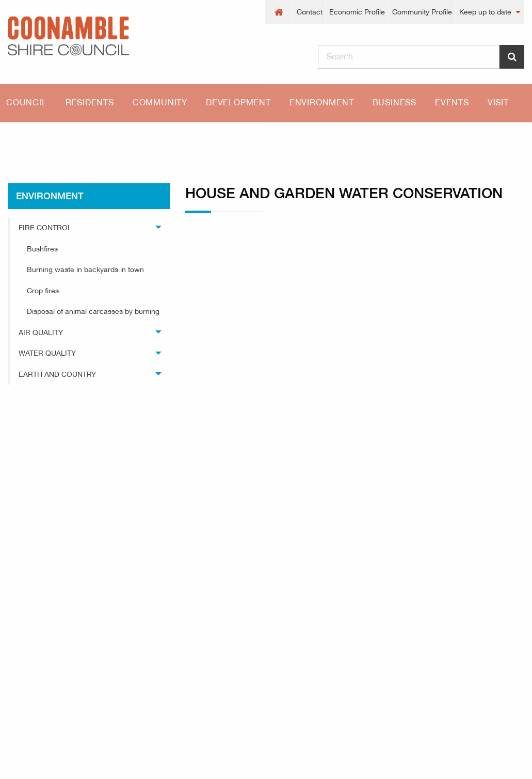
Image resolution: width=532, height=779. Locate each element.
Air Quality (41, 332)
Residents (90, 102)
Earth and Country (57, 374)
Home (18, 140)
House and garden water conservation (197, 140)
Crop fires (43, 291)
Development (238, 102)
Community (160, 102)
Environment (322, 102)
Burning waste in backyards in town (85, 269)
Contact (310, 12)
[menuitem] (279, 12)
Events (452, 102)
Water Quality (47, 353)
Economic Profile (357, 12)
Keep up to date (485, 12)
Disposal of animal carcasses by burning (93, 311)
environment (80, 140)
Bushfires (42, 249)
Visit (498, 102)
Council (27, 102)
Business (394, 102)
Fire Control (45, 228)
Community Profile (422, 12)
